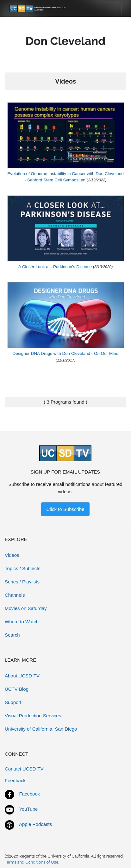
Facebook (29, 794)
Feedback (15, 780)
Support (13, 702)
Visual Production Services (33, 716)
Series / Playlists (22, 582)
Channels (15, 595)
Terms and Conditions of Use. (32, 862)
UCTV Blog (17, 689)
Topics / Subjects (23, 568)
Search (12, 635)
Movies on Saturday (26, 608)
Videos (12, 555)
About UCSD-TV (22, 676)
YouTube (28, 809)
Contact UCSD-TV (24, 769)
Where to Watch (22, 622)
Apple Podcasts (35, 824)
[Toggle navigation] (113, 9)
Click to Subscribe (65, 509)
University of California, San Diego (41, 729)
